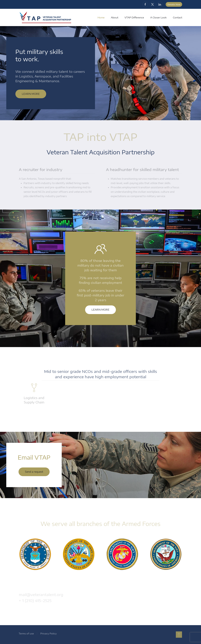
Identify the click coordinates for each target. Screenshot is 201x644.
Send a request (34, 472)
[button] (178, 635)
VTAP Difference (134, 17)
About (115, 17)
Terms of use (26, 633)
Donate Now (174, 4)
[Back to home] (46, 17)
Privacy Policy (48, 633)
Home (101, 17)
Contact (178, 17)
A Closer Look (158, 17)
